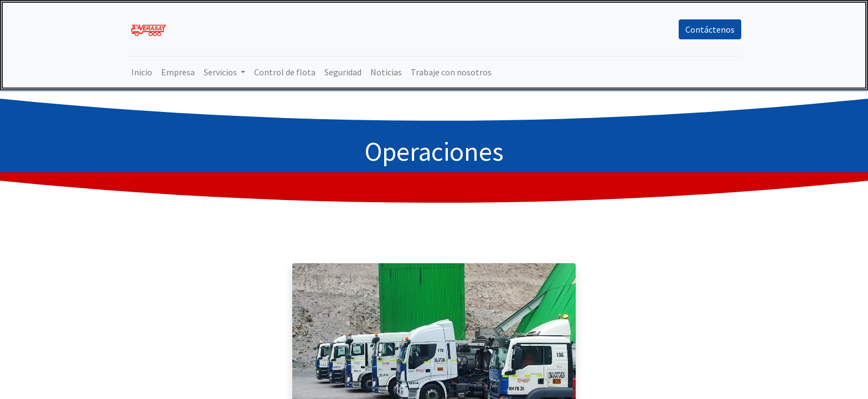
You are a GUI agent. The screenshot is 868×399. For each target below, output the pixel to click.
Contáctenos (710, 29)
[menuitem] (142, 72)
